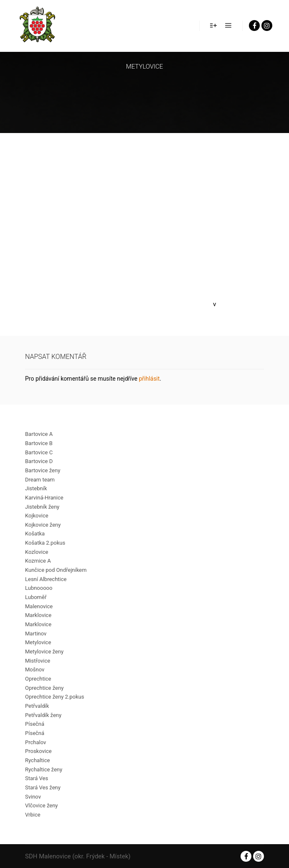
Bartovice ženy (43, 470)
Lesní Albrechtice (46, 579)
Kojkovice (37, 516)
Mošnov (35, 670)
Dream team (40, 480)
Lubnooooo (39, 588)
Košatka (35, 534)
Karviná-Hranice (44, 498)
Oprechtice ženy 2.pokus (55, 697)
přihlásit (149, 379)
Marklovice (38, 615)
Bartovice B (39, 443)
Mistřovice (38, 661)
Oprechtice (38, 679)
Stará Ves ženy (43, 787)
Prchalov (35, 742)
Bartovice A (39, 434)
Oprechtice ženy (44, 688)
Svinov (33, 797)
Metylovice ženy (44, 652)
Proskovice (38, 751)
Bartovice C (39, 452)
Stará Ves (37, 778)
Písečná (35, 724)
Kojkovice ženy (43, 525)
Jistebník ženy (42, 507)
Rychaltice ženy (44, 769)
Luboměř (36, 597)
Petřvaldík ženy (43, 715)
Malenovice (39, 606)
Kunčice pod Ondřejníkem (56, 570)
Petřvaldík (37, 706)
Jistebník (36, 488)
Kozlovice (37, 552)
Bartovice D (39, 461)
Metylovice (38, 642)
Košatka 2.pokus (45, 543)
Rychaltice (37, 760)
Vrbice (33, 815)
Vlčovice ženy (42, 805)
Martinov (36, 634)
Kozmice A (38, 561)
